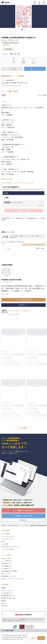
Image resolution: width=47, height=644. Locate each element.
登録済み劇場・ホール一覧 (8, 576)
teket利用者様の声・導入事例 (9, 571)
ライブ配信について (7, 569)
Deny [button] (33, 638)
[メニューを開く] (44, 2)
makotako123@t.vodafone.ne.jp (23, 183)
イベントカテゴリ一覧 (7, 536)
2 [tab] (24, 30)
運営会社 (4, 601)
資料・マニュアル (6, 574)
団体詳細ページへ (24, 305)
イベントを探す (5, 534)
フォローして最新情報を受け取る (24, 300)
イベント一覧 (24, 525)
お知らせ (4, 603)
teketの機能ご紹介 (6, 566)
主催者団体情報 (8, 49)
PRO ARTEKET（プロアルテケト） (11, 547)
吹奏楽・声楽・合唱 (14, 34)
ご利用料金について (7, 563)
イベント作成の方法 (7, 561)
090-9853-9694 (14, 314)
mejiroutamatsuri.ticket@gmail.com (20, 311)
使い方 (3, 542)
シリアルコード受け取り (8, 549)
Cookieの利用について (7, 593)
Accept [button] (41, 638)
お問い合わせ (5, 606)
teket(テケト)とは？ (7, 558)
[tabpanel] (24, 16)
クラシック (4, 34)
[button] (2, 641)
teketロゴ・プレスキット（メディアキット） (13, 579)
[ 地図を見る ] (7, 45)
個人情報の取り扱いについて (9, 596)
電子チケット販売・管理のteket (10, 525)
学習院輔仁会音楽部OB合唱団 (11, 280)
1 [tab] (22, 30)
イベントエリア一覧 (7, 539)
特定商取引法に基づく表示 (8, 598)
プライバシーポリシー (7, 590)
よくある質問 (5, 544)
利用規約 (4, 588)
